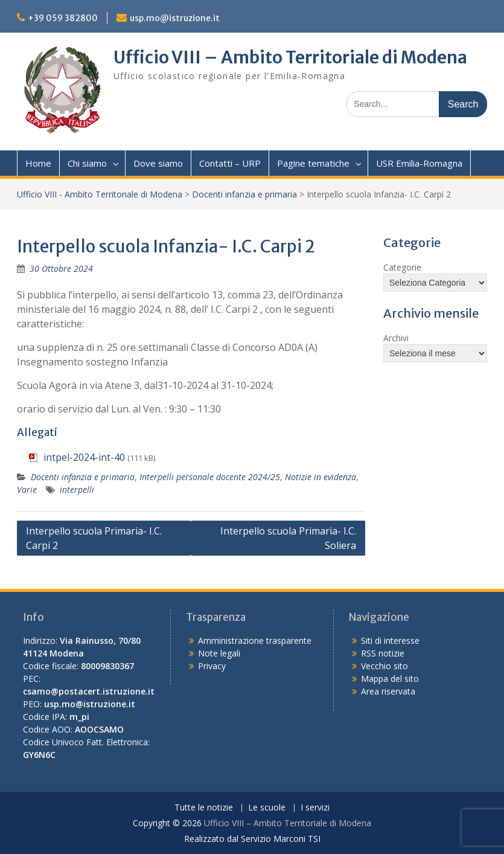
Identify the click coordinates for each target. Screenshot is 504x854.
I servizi (315, 808)
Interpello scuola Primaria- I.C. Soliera (288, 538)
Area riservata (388, 691)
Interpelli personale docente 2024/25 (210, 477)
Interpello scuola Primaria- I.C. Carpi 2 (94, 538)
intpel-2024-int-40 (84, 457)
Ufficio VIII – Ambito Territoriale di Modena (290, 57)
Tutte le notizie (204, 808)
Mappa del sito (390, 679)
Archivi (396, 338)
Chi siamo (87, 163)
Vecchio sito (384, 666)
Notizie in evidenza (321, 477)
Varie (27, 490)
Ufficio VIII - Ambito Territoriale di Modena (100, 194)
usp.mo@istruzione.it (175, 18)
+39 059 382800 (63, 18)
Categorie (402, 267)
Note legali (219, 653)
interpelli (77, 490)
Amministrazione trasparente (255, 640)
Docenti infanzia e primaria (244, 194)
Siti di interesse (390, 640)
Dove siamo (158, 163)
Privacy (212, 666)
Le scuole (267, 808)
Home (38, 163)
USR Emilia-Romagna (419, 163)
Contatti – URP (230, 163)
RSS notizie (383, 653)
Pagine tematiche (313, 163)
